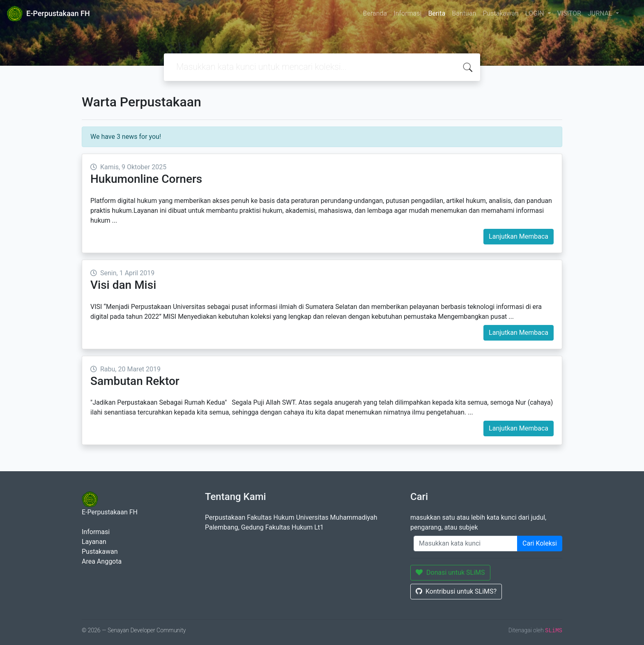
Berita (437, 13)
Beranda (375, 13)
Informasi (407, 13)
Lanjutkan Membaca (519, 236)
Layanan (94, 542)
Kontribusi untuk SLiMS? (456, 591)
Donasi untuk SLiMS (450, 572)
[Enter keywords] (466, 544)
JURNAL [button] (601, 13)
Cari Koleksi (540, 543)
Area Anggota (102, 561)
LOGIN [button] (536, 13)
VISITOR (569, 13)
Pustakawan (500, 13)
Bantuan (464, 13)
